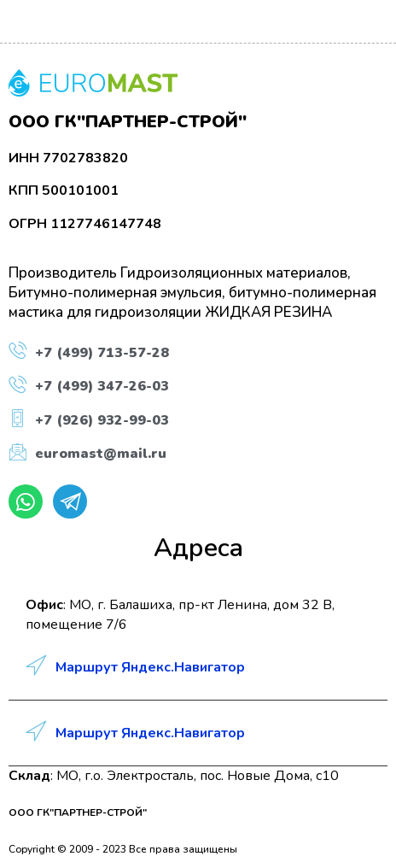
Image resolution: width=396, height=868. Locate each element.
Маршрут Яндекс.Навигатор (150, 667)
